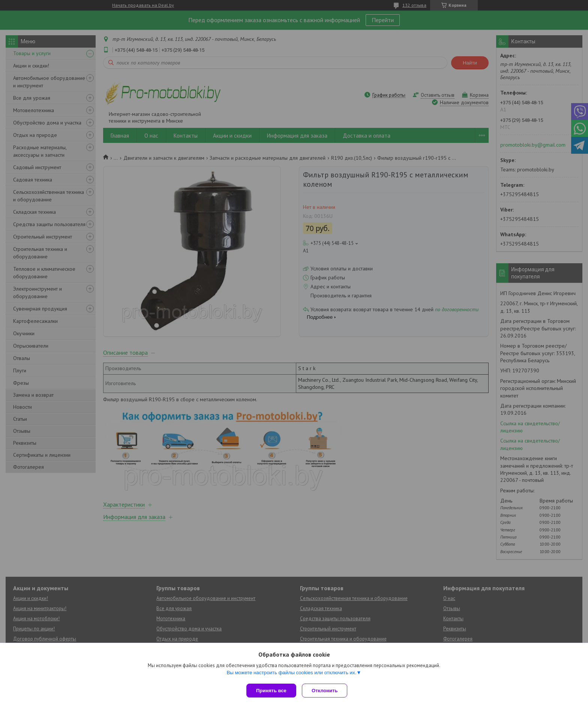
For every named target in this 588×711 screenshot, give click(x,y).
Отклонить (326, 691)
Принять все (271, 691)
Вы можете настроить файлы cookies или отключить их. (291, 674)
